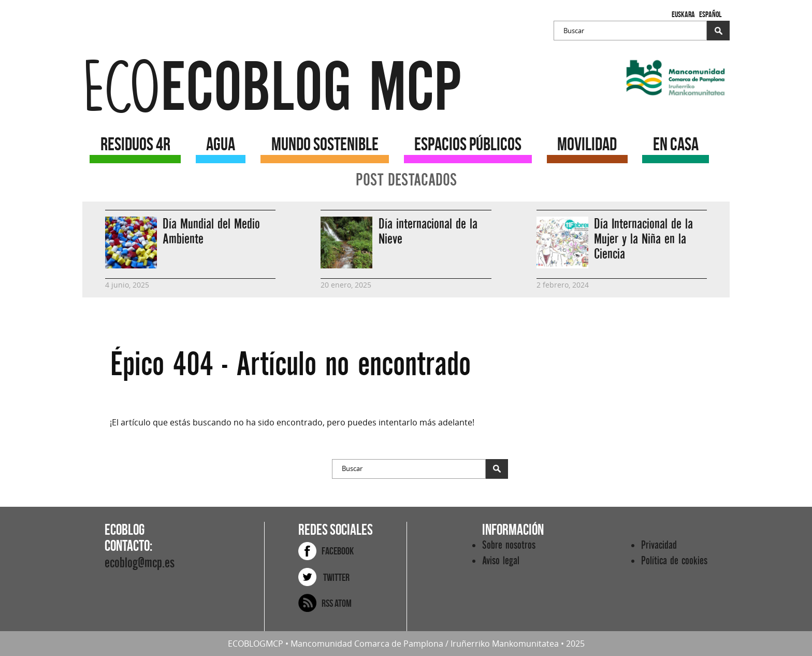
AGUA (221, 144)
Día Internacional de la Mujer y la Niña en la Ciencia (643, 239)
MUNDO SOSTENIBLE (325, 144)
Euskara (683, 14)
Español (710, 14)
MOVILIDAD (587, 144)
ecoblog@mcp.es (140, 563)
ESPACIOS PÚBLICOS (468, 144)
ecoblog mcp (272, 88)
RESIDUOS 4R (135, 144)
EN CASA (676, 144)
